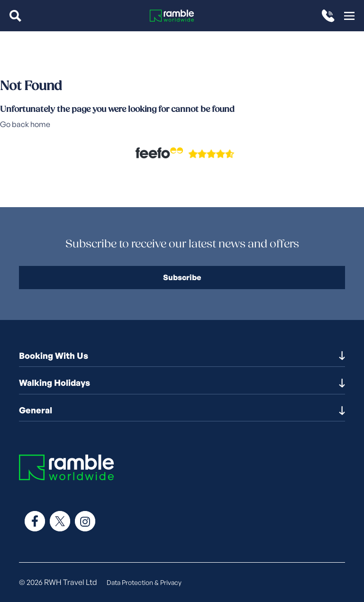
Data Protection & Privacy (144, 582)
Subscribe (182, 277)
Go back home (25, 124)
